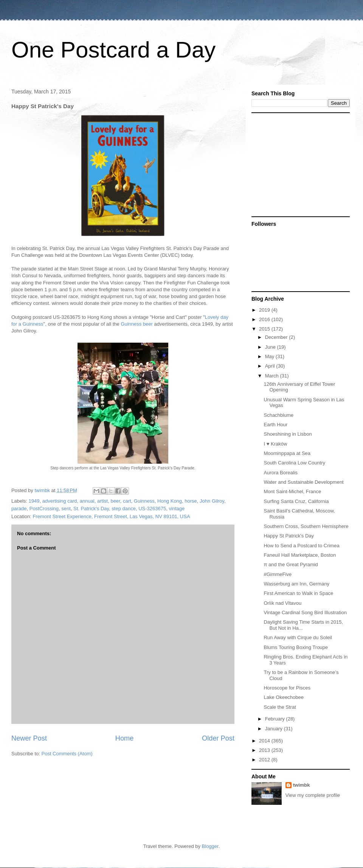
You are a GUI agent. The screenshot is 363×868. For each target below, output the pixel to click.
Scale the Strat (280, 707)
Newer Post (29, 738)
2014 (265, 741)
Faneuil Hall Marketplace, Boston (300, 555)
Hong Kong (170, 501)
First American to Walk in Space (298, 593)
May (270, 356)
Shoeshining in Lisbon (288, 434)
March (273, 376)
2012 (265, 760)
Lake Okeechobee (284, 697)
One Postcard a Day (113, 50)
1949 (34, 501)
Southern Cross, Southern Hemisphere (306, 526)
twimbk (302, 785)
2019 (265, 310)
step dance (124, 509)
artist (102, 501)
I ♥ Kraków (275, 444)
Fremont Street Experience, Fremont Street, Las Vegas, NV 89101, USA (111, 516)
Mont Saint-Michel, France (292, 491)
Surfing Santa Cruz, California (296, 501)
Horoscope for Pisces (287, 688)
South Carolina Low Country (294, 463)
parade (19, 509)
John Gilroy (212, 501)
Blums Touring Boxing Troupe (296, 647)
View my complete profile (313, 795)
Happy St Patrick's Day (289, 536)
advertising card (60, 501)
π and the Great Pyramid (291, 564)
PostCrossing (44, 509)
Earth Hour (275, 425)
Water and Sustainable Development (303, 482)
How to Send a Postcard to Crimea (301, 546)
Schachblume (278, 415)
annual (87, 501)
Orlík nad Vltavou (282, 603)
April (271, 366)
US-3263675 (152, 509)
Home (125, 738)
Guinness (144, 501)
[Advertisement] (299, 164)
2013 (265, 750)
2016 (265, 319)
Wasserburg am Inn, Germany (296, 584)
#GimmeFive (278, 574)
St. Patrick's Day (91, 509)
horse (191, 501)
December (277, 337)
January (275, 729)
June (271, 347)
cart (127, 501)
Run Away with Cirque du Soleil (298, 637)
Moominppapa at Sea (287, 453)
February (276, 719)
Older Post (218, 738)
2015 (265, 329)
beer (115, 501)
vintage (177, 509)
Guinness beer (137, 324)
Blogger (210, 846)
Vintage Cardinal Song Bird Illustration (305, 613)
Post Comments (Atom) (67, 754)
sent (66, 509)
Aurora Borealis (281, 473)
